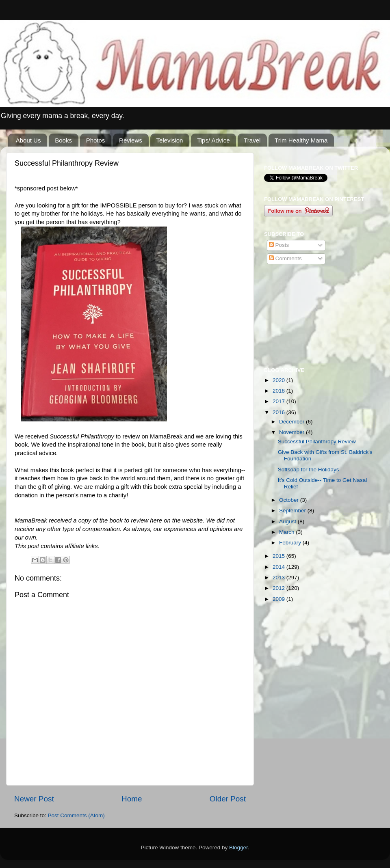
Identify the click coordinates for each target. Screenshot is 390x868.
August (288, 521)
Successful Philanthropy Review (317, 442)
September (293, 511)
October (290, 500)
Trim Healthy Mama (301, 140)
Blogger (238, 847)
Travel (252, 140)
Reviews (131, 140)
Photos (96, 140)
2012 (279, 588)
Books (63, 140)
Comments (285, 258)
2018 (279, 391)
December (292, 422)
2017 (279, 401)
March (287, 532)
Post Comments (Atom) (76, 815)
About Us (28, 140)
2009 (279, 599)
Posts (279, 245)
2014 (279, 567)
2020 (279, 380)
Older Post (228, 799)
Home (132, 799)
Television (170, 140)
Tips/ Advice (213, 140)
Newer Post (34, 799)
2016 (279, 412)
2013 (279, 578)
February (291, 543)
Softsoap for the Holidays (309, 470)
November (292, 432)
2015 (279, 556)
